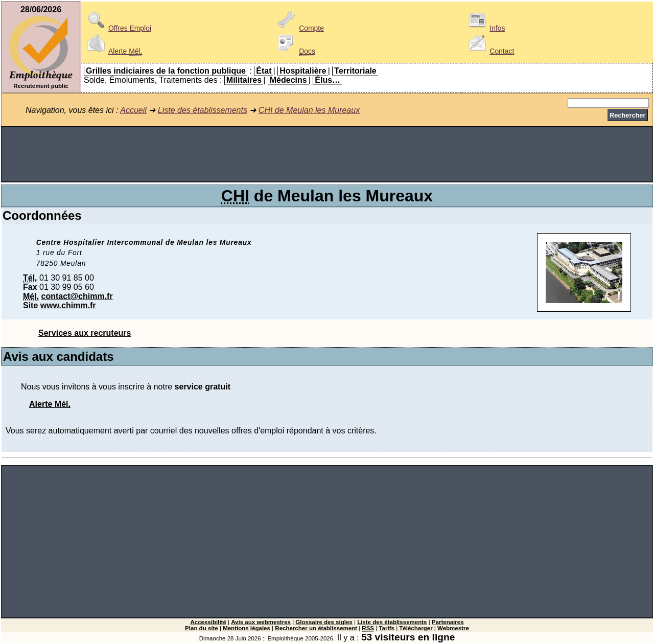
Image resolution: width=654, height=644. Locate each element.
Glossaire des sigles (324, 622)
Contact (489, 51)
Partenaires (448, 622)
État (264, 71)
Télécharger (416, 628)
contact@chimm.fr (77, 296)
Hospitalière (303, 71)
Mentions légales (247, 628)
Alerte (113, 51)
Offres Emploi (118, 28)
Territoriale (355, 71)
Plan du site (202, 628)
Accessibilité (208, 622)
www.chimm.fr (68, 305)
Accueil (133, 110)
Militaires (244, 80)
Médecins (288, 80)
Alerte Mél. (50, 404)
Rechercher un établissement (316, 628)
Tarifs (387, 628)
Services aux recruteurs (85, 333)
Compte (299, 28)
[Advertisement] (327, 154)
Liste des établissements (203, 110)
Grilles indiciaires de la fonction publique (166, 71)
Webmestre (453, 628)
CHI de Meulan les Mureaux (309, 110)
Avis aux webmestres (261, 622)
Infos (485, 28)
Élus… (328, 80)
